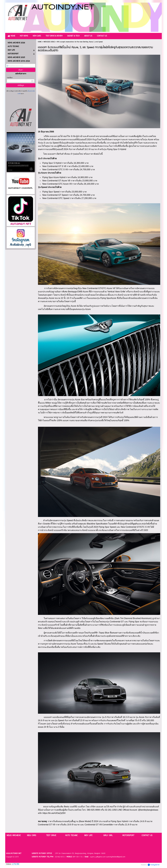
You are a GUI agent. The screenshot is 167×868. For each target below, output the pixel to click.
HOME (40, 42)
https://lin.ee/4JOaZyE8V (54, 813)
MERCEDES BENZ (49, 42)
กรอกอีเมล (10, 78)
